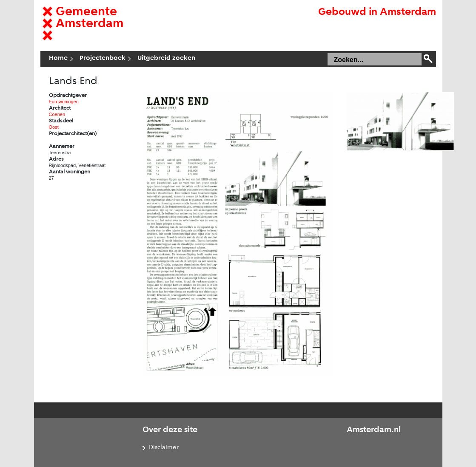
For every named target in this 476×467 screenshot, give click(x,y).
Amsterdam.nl (374, 430)
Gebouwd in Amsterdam (377, 12)
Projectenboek (103, 58)
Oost (54, 127)
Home (58, 58)
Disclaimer (164, 448)
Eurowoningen (64, 102)
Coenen (57, 114)
